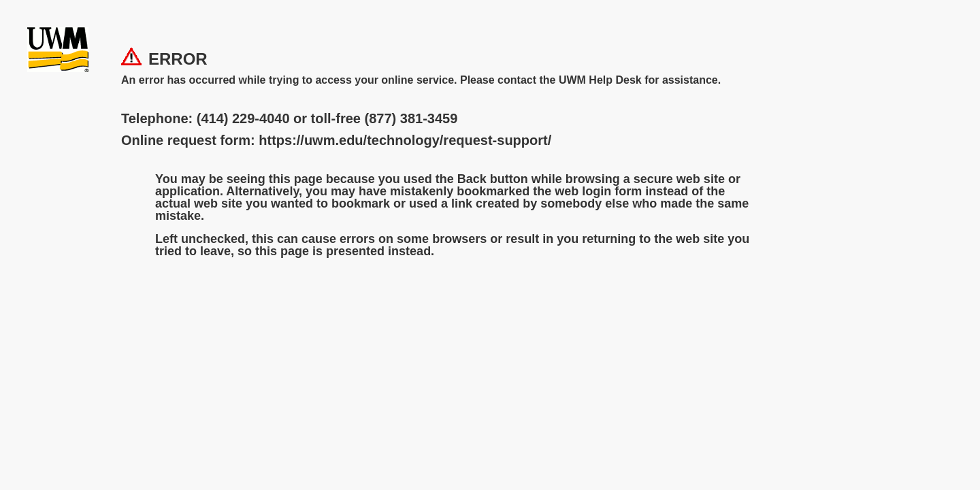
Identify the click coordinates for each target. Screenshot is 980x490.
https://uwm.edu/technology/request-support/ (405, 140)
